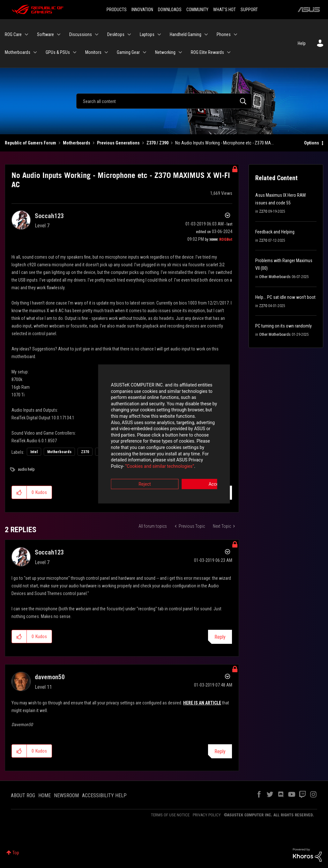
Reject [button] (129, 469)
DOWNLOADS (170, 10)
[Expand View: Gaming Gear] (145, 52)
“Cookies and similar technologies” (122, 451)
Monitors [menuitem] (93, 52)
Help (302, 43)
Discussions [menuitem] (81, 34)
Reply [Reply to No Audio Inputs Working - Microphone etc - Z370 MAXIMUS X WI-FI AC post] (220, 493)
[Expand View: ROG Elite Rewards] (229, 52)
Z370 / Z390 (157, 143)
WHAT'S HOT (224, 10)
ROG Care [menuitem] (13, 34)
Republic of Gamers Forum (30, 143)
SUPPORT (249, 10)
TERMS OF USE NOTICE (170, 815)
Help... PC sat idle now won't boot (285, 297)
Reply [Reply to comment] (220, 637)
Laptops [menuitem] (147, 34)
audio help (26, 469)
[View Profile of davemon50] (50, 677)
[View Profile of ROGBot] (226, 239)
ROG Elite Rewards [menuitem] (207, 52)
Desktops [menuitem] (116, 34)
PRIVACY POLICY (207, 815)
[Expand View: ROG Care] (26, 34)
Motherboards (77, 143)
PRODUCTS (117, 10)
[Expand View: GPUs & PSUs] (75, 52)
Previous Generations (118, 143)
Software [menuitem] (45, 34)
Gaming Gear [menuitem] (128, 52)
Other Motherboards (275, 277)
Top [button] (16, 853)
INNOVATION (142, 10)
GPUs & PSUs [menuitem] (58, 52)
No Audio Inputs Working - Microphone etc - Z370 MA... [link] (224, 143)
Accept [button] (199, 469)
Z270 (263, 211)
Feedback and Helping (275, 232)
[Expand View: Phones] (235, 34)
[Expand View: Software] (59, 34)
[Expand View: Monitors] (106, 52)
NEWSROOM (66, 795)
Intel (34, 452)
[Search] (164, 101)
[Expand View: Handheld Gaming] (206, 34)
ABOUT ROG (23, 795)
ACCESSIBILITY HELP (104, 795)
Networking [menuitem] (165, 52)
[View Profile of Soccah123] (49, 216)
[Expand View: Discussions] (97, 34)
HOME (45, 795)
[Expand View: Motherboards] (35, 52)
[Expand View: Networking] (180, 52)
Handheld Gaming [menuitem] (186, 34)
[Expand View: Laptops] (159, 34)
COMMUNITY (197, 10)
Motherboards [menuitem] (18, 52)
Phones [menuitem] (224, 34)
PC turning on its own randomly (283, 326)
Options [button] (312, 143)
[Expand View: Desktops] (129, 34)
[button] (19, 492)
